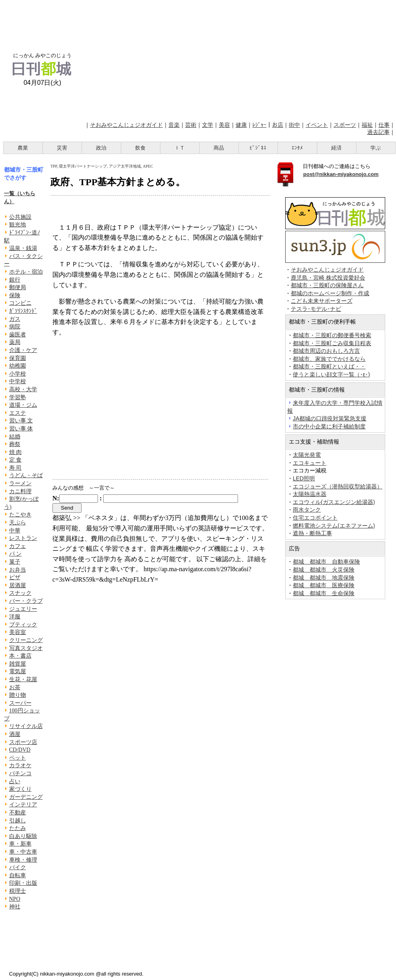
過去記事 (378, 132)
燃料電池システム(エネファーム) (334, 526)
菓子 (15, 562)
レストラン (23, 538)
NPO (15, 899)
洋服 (15, 617)
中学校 (18, 381)
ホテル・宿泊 (26, 272)
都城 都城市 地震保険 (324, 578)
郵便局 (18, 287)
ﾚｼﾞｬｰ (259, 125)
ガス (15, 319)
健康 (241, 125)
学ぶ (376, 148)
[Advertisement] (238, 59)
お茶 (15, 687)
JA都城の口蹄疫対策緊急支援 (330, 418)
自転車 (18, 875)
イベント (317, 125)
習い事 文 (21, 421)
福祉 (367, 125)
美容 (224, 125)
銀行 (15, 280)
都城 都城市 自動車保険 (326, 562)
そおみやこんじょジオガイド (126, 125)
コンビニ (20, 303)
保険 (15, 295)
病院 (15, 327)
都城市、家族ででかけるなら (329, 359)
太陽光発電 (307, 455)
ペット (18, 758)
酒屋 (15, 734)
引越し (18, 821)
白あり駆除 (23, 836)
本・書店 (20, 656)
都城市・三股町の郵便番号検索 (332, 335)
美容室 (18, 632)
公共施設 (20, 217)
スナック (20, 593)
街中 (294, 125)
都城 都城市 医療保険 (324, 585)
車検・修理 (23, 860)
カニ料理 (20, 491)
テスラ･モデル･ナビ (316, 309)
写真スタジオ (26, 648)
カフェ (18, 546)
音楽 (174, 125)
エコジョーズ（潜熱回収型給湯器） (338, 486)
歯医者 (18, 335)
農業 (23, 148)
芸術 (191, 125)
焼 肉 (16, 452)
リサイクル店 (26, 726)
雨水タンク (307, 510)
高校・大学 (23, 389)
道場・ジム (23, 405)
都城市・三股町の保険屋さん (327, 285)
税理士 (18, 891)
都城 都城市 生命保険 (324, 593)
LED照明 (304, 478)
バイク (18, 867)
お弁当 (18, 570)
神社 (15, 907)
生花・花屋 (23, 679)
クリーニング (26, 640)
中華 (15, 531)
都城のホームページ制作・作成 (330, 293)
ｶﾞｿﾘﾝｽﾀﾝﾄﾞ (23, 311)
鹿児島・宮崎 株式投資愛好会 (328, 278)
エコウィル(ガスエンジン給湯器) (334, 502)
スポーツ (345, 125)
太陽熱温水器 (310, 494)
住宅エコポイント (315, 518)
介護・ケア (23, 350)
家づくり (20, 789)
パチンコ (20, 773)
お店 (278, 125)
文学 (208, 125)
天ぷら (18, 523)
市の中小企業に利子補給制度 (329, 426)
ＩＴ (180, 148)
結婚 (15, 437)
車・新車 (20, 844)
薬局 (15, 342)
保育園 (18, 358)
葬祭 (15, 444)
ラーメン (20, 483)
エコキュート (310, 463)
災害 (62, 148)
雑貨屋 (18, 664)
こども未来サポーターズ (322, 301)
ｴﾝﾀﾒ (297, 148)
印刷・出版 (23, 883)
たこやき (20, 515)
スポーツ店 (23, 742)
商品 (219, 148)
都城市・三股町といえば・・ (329, 366)
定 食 (16, 460)
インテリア (23, 805)
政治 (101, 148)
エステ (18, 413)
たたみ (18, 828)
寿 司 (16, 468)
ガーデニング (26, 797)
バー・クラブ (26, 601)
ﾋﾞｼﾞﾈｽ (258, 148)
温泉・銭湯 (23, 248)
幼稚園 (18, 366)
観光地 (18, 225)
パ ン (16, 554)
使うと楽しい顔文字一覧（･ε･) (331, 374)
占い (15, 781)
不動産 (18, 813)
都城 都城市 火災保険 (324, 570)
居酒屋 (18, 585)
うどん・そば (26, 475)
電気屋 (18, 671)
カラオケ (20, 765)
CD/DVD (20, 750)
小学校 (18, 374)
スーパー (20, 703)
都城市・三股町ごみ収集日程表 (332, 343)
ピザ (15, 577)
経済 (336, 148)
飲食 (140, 148)
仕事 (384, 125)
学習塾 (18, 397)
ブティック (23, 625)
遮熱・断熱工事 (312, 533)
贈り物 (18, 695)
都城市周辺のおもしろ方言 (326, 351)
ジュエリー (23, 609)
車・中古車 (23, 852)
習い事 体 (21, 429)
